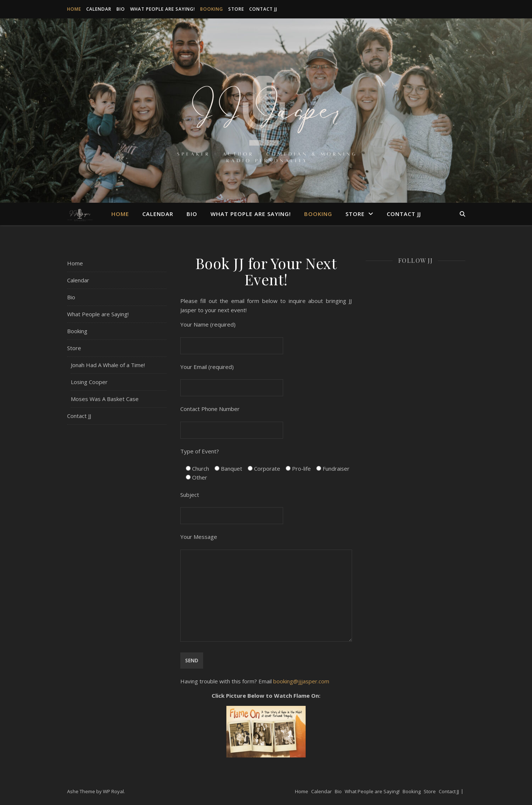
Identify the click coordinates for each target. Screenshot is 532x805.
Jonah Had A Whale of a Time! (108, 365)
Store (236, 9)
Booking (212, 9)
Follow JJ (415, 260)
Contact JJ (263, 9)
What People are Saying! (163, 9)
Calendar (99, 9)
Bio (121, 9)
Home (74, 9)
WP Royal (113, 791)
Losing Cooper (89, 382)
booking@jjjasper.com (301, 681)
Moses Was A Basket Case (105, 399)
